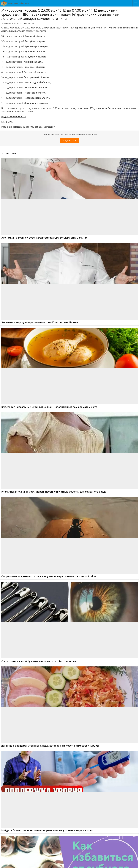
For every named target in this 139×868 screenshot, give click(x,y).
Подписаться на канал (14, 117)
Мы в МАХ (7, 122)
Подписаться (69, 141)
